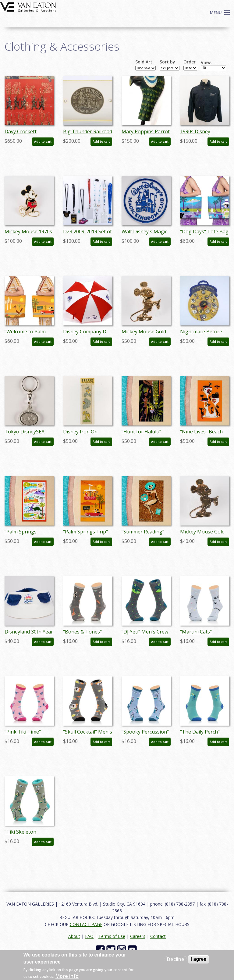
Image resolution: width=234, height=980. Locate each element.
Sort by (167, 62)
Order (190, 62)
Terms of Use (112, 936)
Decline (176, 959)
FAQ (89, 936)
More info (67, 976)
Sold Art (144, 62)
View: (206, 63)
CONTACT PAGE (86, 924)
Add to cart (43, 142)
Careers (138, 936)
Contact (158, 936)
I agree (199, 959)
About (74, 936)
